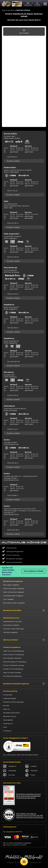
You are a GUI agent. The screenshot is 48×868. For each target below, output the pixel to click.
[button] (44, 4)
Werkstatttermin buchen (12, 621)
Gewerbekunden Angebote (13, 596)
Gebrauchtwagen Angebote (14, 588)
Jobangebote (8, 720)
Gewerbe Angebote (12, 647)
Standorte (11, 10)
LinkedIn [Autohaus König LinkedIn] (31, 766)
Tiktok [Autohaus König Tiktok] (30, 775)
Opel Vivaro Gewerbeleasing (14, 651)
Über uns (7, 709)
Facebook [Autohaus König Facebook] (31, 771)
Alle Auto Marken (24, 640)
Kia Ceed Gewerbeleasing (12, 676)
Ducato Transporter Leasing (14, 665)
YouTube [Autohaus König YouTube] (9, 775)
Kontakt (6, 706)
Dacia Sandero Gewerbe (12, 658)
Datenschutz (8, 724)
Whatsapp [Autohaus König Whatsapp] (10, 771)
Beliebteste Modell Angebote (24, 684)
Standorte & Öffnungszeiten (14, 702)
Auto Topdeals (8, 599)
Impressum (7, 731)
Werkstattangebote (10, 632)
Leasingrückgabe (10, 698)
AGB (5, 727)
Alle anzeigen (24, 32)
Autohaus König (10, 691)
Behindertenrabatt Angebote (14, 603)
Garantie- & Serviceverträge (13, 629)
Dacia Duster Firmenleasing (13, 655)
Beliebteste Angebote (13, 581)
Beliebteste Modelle (24, 610)
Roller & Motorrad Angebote (14, 592)
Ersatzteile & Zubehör (11, 625)
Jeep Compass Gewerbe (12, 672)
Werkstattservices (11, 618)
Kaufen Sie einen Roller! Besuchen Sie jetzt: (8, 571)
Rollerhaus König (34, 571)
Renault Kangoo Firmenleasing (15, 662)
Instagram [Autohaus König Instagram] (10, 766)
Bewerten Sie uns (10, 716)
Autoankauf (8, 695)
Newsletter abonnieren (12, 713)
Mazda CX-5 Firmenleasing (13, 669)
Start (4, 10)
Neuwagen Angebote (11, 585)
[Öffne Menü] (24, 862)
